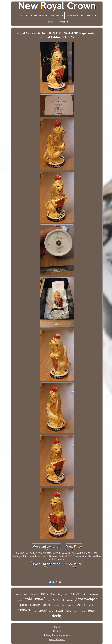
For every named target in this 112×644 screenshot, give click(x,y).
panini (24, 605)
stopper (35, 605)
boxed (43, 611)
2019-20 (83, 611)
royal (40, 599)
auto (51, 611)
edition (47, 605)
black (64, 605)
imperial (19, 601)
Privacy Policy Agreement (57, 635)
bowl (34, 612)
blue (53, 594)
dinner (57, 605)
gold (28, 599)
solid (60, 610)
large (49, 601)
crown (24, 610)
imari (92, 610)
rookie (91, 605)
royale (80, 604)
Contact (57, 631)
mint (25, 594)
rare (71, 605)
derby (57, 616)
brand (19, 594)
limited (75, 594)
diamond (34, 594)
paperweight (86, 599)
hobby (70, 600)
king (60, 594)
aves (67, 594)
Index (57, 627)
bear (76, 611)
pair (84, 594)
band (45, 593)
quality (59, 599)
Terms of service (57, 640)
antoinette (93, 594)
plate (69, 611)
